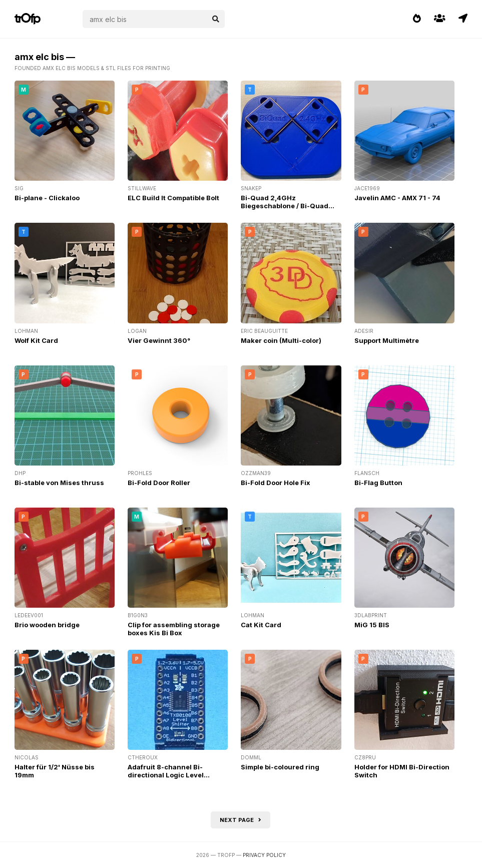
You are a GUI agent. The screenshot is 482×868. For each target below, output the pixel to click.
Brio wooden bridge (47, 625)
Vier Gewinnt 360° (159, 340)
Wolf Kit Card (36, 340)
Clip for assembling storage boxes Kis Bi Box (174, 629)
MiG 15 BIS (372, 625)
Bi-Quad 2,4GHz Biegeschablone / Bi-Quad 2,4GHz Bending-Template (285, 206)
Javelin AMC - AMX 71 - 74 (397, 198)
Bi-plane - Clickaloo (47, 198)
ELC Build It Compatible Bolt (173, 198)
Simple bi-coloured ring (280, 767)
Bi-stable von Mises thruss (59, 483)
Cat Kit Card (261, 625)
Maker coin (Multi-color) (281, 340)
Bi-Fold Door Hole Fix (276, 483)
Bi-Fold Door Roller (159, 483)
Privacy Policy (264, 855)
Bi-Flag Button (378, 483)
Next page (240, 820)
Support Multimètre (387, 340)
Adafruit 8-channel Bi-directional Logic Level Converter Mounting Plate (171, 775)
